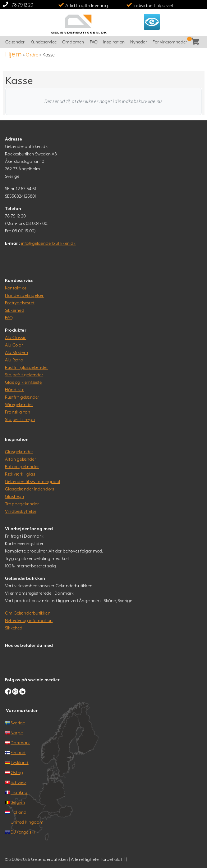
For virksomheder (170, 42)
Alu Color (14, 345)
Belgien (18, 802)
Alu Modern (16, 352)
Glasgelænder (19, 452)
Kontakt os (16, 288)
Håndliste (15, 390)
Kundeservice (44, 42)
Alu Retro (14, 360)
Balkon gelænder (22, 467)
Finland (18, 753)
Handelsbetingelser (24, 295)
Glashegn (15, 496)
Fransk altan (18, 412)
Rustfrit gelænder (22, 397)
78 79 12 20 (23, 5)
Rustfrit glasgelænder (26, 367)
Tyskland (20, 763)
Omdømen (73, 42)
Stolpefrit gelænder (24, 375)
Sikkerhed (15, 310)
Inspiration (114, 42)
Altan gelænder (21, 459)
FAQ (94, 42)
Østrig (17, 772)
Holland (18, 812)
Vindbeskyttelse (21, 511)
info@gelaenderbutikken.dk (48, 243)
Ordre (32, 55)
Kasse (200, 42)
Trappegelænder (22, 504)
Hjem (14, 54)
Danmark (20, 743)
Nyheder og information (29, 620)
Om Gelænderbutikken (28, 613)
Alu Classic (16, 338)
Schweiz (18, 782)
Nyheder (138, 42)
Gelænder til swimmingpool (32, 481)
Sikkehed (14, 628)
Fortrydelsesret (20, 303)
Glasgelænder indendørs (30, 489)
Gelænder (15, 42)
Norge (17, 733)
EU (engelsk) (23, 832)
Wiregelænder (19, 405)
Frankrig (19, 792)
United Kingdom (27, 822)
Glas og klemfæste (23, 382)
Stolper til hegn (20, 419)
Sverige (18, 723)
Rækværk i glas (20, 474)
